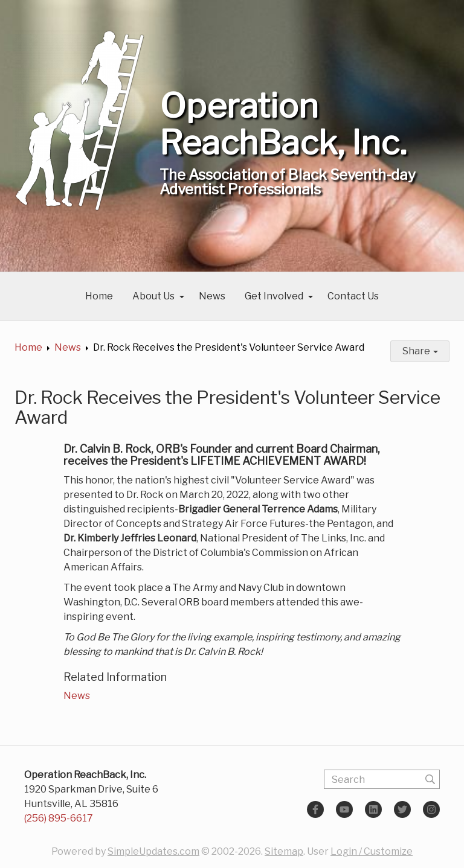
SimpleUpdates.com (153, 851)
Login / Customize (372, 851)
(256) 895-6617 (59, 818)
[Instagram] (431, 809)
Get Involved (274, 296)
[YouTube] (344, 809)
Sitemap (284, 851)
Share (420, 351)
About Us (153, 296)
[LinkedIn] (373, 809)
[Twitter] (402, 809)
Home (99, 296)
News (212, 296)
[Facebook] (315, 809)
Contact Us (353, 296)
